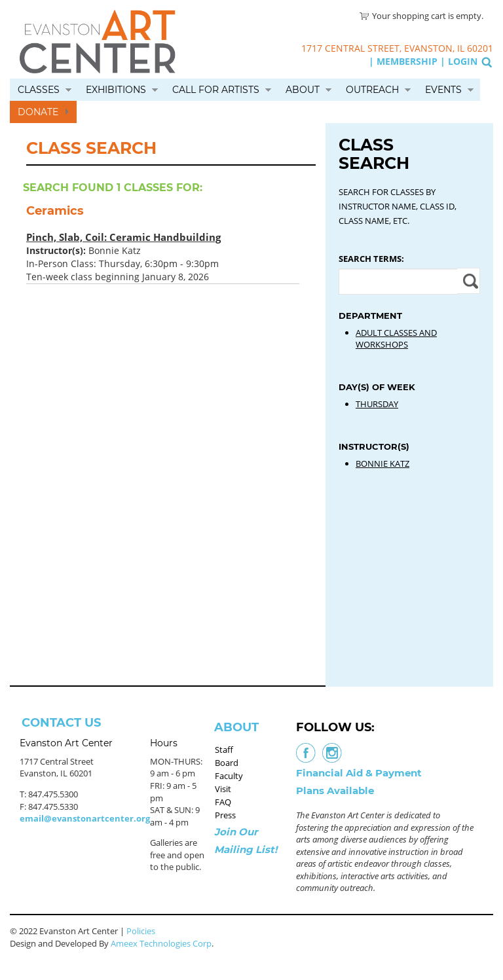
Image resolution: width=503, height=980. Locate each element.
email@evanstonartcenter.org (85, 818)
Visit (223, 789)
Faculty (229, 776)
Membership (407, 61)
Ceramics (55, 211)
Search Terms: (371, 259)
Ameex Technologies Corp (161, 943)
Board (227, 763)
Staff (224, 750)
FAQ (223, 802)
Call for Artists (216, 90)
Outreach (372, 90)
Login (463, 61)
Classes (39, 90)
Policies (141, 931)
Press (225, 815)
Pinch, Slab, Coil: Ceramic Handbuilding (123, 237)
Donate (38, 112)
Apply (469, 281)
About (303, 90)
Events (443, 90)
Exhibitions (116, 90)
